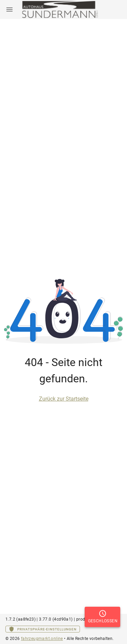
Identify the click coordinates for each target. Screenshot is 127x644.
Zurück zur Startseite (64, 399)
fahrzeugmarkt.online (42, 639)
